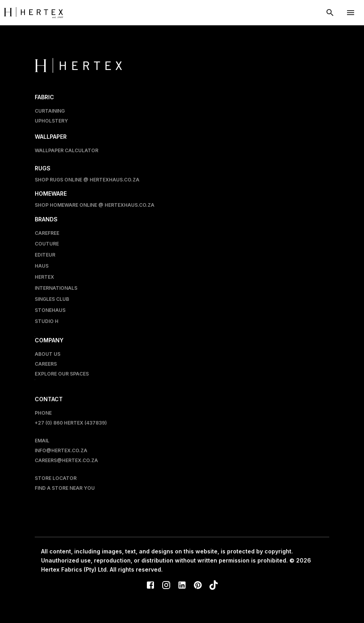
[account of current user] (351, 13)
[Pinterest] (198, 586)
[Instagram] (166, 586)
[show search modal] (330, 13)
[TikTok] (214, 586)
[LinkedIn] (182, 586)
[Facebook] (150, 586)
